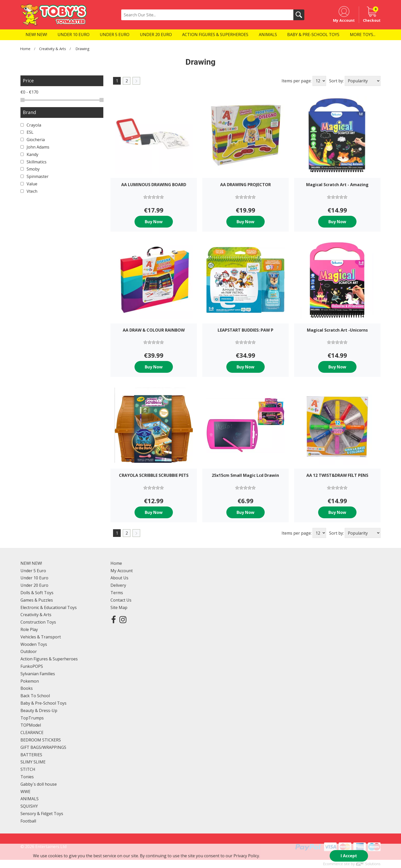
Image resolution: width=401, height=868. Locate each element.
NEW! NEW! (31, 563)
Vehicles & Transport (41, 637)
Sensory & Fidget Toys (42, 814)
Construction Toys (38, 622)
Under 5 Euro (33, 571)
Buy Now (154, 222)
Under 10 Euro (34, 578)
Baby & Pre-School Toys (43, 703)
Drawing (82, 49)
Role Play (29, 629)
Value (29, 184)
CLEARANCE (32, 732)
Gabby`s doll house (39, 784)
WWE (25, 792)
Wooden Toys (34, 644)
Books (27, 688)
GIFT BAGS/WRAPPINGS (43, 747)
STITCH (28, 769)
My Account (122, 571)
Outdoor (29, 651)
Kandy (29, 154)
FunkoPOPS (32, 666)
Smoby (30, 169)
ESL (27, 132)
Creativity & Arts (53, 49)
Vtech (29, 191)
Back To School (35, 696)
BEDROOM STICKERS (41, 740)
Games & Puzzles (37, 600)
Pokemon (30, 681)
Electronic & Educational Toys (49, 607)
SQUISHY (29, 806)
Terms (117, 593)
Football (28, 821)
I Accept (349, 856)
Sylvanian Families (38, 674)
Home (25, 49)
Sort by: (336, 81)
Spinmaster (35, 176)
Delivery (118, 585)
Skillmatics (34, 162)
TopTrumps (32, 718)
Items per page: (297, 81)
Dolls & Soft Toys (37, 593)
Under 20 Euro (34, 585)
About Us (119, 578)
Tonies (27, 777)
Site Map (119, 607)
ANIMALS (30, 799)
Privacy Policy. (247, 856)
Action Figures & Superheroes (49, 659)
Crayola (31, 125)
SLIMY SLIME (33, 762)
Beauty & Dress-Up (39, 711)
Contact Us (121, 600)
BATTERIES (31, 755)
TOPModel (31, 725)
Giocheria (33, 140)
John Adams (35, 147)
